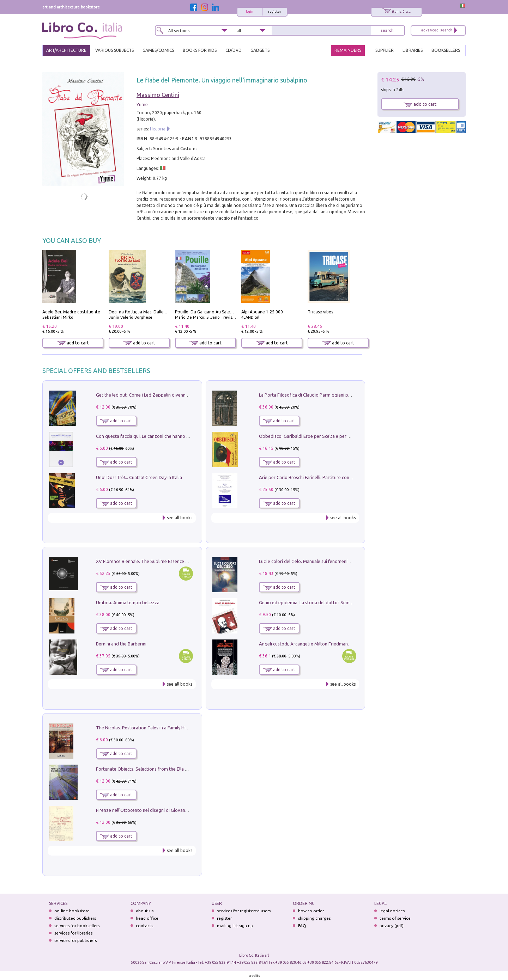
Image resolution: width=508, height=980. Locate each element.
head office (147, 918)
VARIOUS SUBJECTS (114, 50)
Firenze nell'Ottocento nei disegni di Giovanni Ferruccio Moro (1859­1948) (170, 810)
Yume (142, 105)
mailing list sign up (235, 926)
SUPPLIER (385, 50)
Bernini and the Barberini (121, 644)
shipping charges (314, 918)
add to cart (73, 343)
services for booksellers (77, 926)
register (275, 12)
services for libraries (73, 933)
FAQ (302, 926)
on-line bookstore (72, 911)
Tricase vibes (320, 312)
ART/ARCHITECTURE (66, 50)
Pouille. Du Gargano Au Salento (206, 312)
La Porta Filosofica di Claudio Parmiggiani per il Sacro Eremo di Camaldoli (334, 395)
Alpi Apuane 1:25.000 (262, 312)
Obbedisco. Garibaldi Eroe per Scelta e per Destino (311, 436)
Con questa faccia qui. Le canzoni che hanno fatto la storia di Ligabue (166, 436)
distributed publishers (75, 918)
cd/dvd (234, 50)
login (250, 12)
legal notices (392, 911)
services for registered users (244, 911)
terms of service (395, 918)
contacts (144, 926)
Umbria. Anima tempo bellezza (128, 602)
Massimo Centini (158, 95)
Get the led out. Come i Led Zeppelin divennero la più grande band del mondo (176, 395)
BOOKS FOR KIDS (200, 50)
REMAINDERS (348, 50)
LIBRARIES (413, 50)
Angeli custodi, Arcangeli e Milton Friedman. (304, 644)
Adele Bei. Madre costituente (71, 312)
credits (254, 976)
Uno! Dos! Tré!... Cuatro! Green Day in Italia (139, 477)
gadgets (260, 50)
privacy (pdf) (392, 926)
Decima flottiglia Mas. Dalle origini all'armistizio (156, 312)
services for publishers (75, 940)
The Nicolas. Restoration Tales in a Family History (146, 728)
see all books (180, 518)
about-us (145, 911)
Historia (158, 129)
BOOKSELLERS (446, 50)
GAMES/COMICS (158, 50)
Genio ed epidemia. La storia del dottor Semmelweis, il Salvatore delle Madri (337, 602)
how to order (311, 911)
